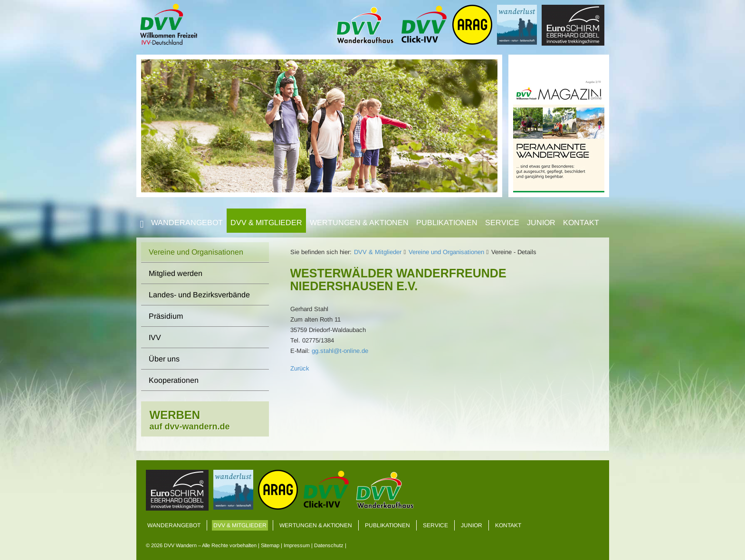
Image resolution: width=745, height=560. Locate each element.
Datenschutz (329, 545)
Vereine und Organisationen (446, 252)
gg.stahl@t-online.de (340, 351)
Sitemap (270, 545)
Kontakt (581, 223)
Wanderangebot (187, 223)
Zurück (300, 368)
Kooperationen (174, 380)
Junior (541, 223)
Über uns (164, 359)
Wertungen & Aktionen (359, 223)
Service (502, 223)
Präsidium (166, 316)
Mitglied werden (176, 273)
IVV (155, 337)
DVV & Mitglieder (266, 223)
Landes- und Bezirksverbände (199, 295)
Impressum (297, 545)
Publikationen (447, 223)
